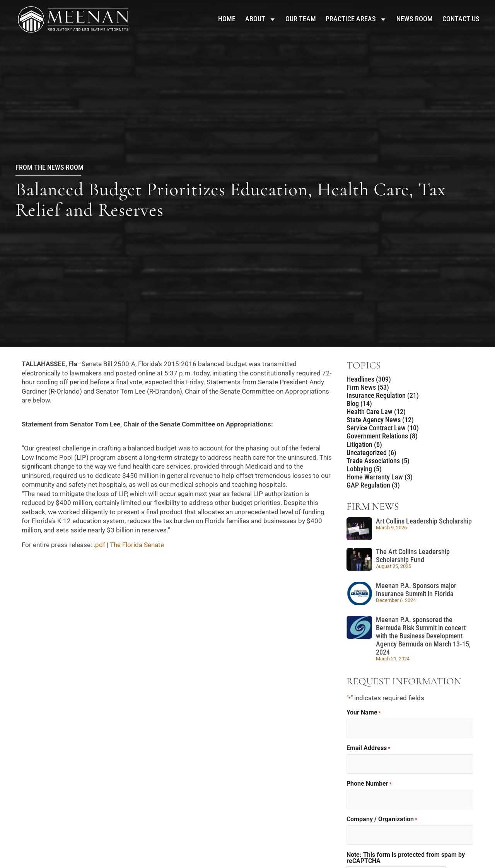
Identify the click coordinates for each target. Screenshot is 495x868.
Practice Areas (356, 19)
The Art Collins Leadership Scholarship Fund (413, 556)
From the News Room (49, 167)
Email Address (368, 748)
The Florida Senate (138, 545)
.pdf (99, 545)
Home (227, 19)
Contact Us (461, 19)
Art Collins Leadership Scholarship (424, 521)
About (261, 19)
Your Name (364, 713)
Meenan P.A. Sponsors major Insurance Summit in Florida (416, 590)
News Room (415, 19)
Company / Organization (382, 818)
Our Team (301, 19)
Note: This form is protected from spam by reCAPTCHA (406, 856)
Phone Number (369, 783)
